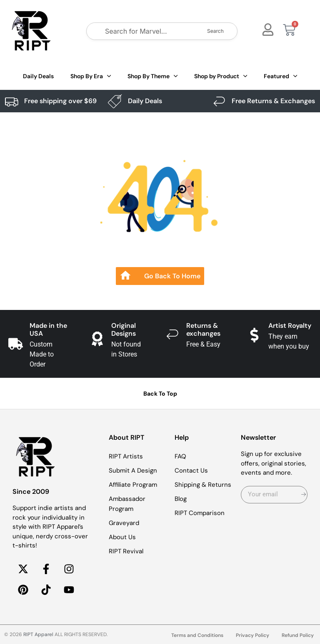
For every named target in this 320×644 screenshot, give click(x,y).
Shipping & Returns (203, 485)
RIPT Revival (126, 551)
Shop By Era (91, 76)
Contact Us (191, 471)
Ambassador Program (127, 504)
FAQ (180, 456)
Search (215, 31)
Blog (181, 499)
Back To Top (160, 394)
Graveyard (124, 523)
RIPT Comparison (200, 513)
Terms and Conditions (197, 635)
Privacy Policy (252, 635)
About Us (122, 537)
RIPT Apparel (38, 634)
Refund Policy (298, 635)
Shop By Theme (152, 76)
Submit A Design (133, 471)
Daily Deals (38, 76)
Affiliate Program (133, 485)
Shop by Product (221, 76)
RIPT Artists (126, 456)
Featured (280, 76)
